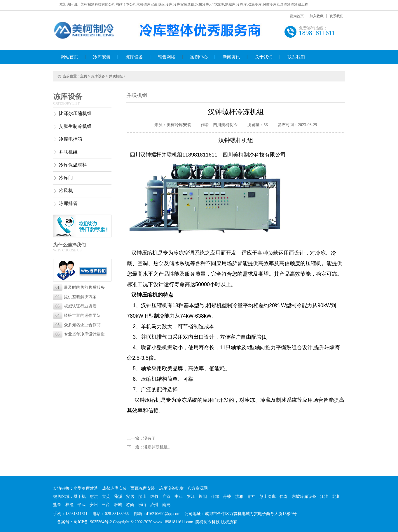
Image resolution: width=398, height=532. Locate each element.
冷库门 (66, 178)
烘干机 (80, 497)
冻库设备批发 (171, 488)
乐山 (142, 505)
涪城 (118, 505)
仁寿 (284, 497)
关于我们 (264, 57)
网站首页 (69, 57)
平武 (81, 505)
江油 (324, 497)
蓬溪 (118, 497)
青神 (251, 497)
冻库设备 (134, 57)
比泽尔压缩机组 (75, 113)
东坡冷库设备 (304, 497)
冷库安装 (102, 57)
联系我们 (336, 16)
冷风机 (66, 191)
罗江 (191, 497)
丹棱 (227, 497)
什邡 (215, 497)
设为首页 (297, 16)
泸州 (154, 505)
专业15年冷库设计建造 (80, 334)
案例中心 (199, 57)
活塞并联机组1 (157, 447)
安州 (94, 505)
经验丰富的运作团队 (78, 315)
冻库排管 (68, 203)
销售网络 (167, 57)
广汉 (167, 497)
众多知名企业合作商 (78, 325)
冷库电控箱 (71, 139)
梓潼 (69, 505)
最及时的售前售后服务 (80, 287)
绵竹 (154, 497)
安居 (130, 497)
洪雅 (239, 497)
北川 (336, 497)
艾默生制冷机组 (75, 126)
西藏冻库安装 (143, 488)
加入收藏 (317, 16)
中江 (179, 497)
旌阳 (203, 497)
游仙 (130, 505)
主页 (84, 76)
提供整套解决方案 (76, 297)
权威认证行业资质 (76, 306)
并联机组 (116, 76)
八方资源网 (198, 488)
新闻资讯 (231, 57)
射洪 (94, 497)
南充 (166, 505)
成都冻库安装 (114, 488)
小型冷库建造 (86, 488)
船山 (142, 497)
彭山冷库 (268, 497)
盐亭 (57, 505)
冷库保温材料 (73, 165)
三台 (106, 505)
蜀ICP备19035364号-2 (93, 522)
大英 (106, 497)
